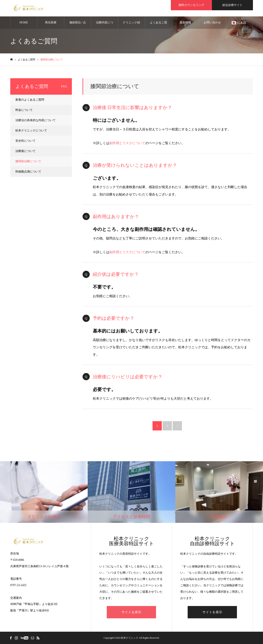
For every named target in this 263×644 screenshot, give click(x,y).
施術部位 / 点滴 (78, 25)
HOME (24, 22)
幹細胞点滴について (28, 172)
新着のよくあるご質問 (30, 100)
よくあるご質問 (158, 25)
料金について (24, 110)
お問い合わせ (212, 22)
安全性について (25, 141)
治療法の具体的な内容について (36, 120)
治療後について (25, 151)
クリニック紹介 (131, 25)
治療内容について (105, 25)
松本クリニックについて (31, 131)
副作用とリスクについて (127, 143)
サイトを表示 (131, 612)
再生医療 (51, 22)
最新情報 (185, 22)
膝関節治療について (28, 161)
